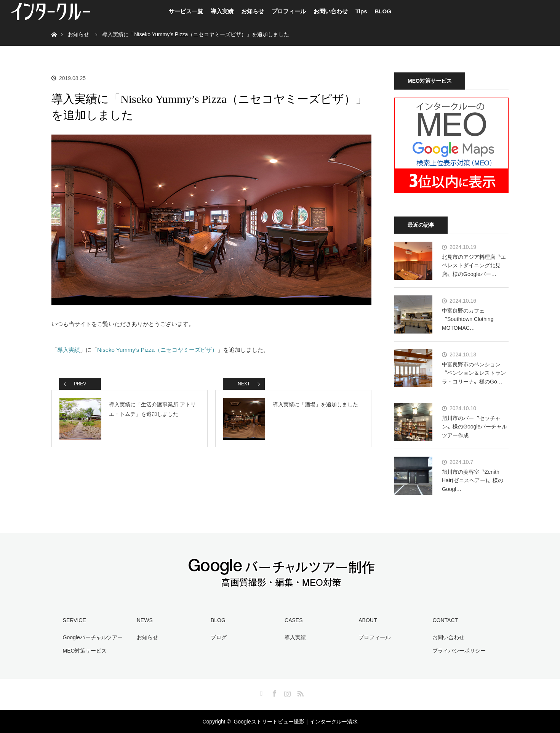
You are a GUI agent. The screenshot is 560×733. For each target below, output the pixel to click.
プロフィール (289, 11)
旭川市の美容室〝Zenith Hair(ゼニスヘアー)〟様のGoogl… (473, 480)
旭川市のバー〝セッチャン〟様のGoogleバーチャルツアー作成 (474, 427)
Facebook (274, 692)
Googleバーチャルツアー (93, 637)
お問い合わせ (331, 11)
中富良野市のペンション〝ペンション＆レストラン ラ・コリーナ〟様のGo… (474, 373)
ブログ (219, 637)
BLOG (383, 11)
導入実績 (222, 11)
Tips (361, 11)
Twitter (261, 692)
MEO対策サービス (85, 651)
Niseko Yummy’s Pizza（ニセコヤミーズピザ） (157, 350)
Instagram (286, 692)
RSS (299, 692)
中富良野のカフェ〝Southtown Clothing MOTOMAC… (468, 319)
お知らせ (253, 11)
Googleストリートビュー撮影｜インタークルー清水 (295, 722)
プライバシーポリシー (459, 651)
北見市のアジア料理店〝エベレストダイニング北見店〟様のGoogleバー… (474, 265)
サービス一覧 (186, 11)
